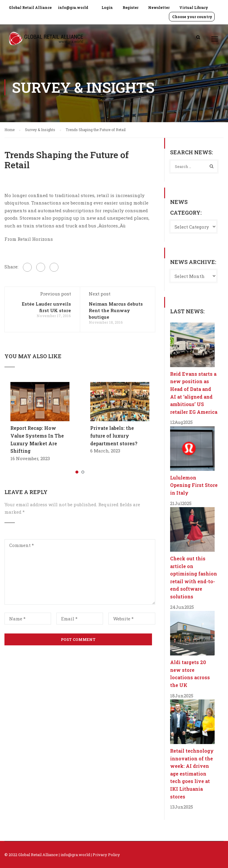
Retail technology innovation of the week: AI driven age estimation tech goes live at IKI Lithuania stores (192, 774)
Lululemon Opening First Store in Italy (194, 485)
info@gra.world (73, 7)
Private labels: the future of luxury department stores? (114, 435)
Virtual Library (194, 7)
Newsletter (159, 7)
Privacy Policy (106, 855)
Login (107, 7)
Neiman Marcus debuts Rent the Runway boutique (116, 310)
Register (130, 7)
